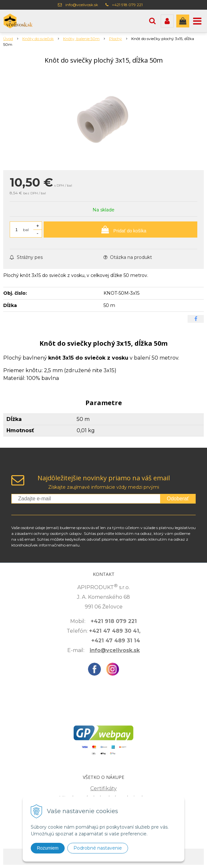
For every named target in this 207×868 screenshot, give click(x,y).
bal (26, 230)
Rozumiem (48, 848)
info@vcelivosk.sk (82, 5)
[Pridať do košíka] (120, 230)
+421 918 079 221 (127, 5)
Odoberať (178, 499)
